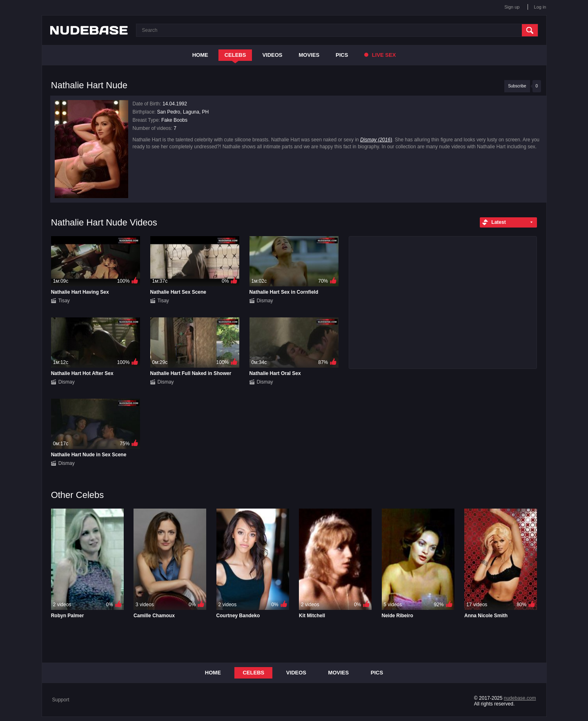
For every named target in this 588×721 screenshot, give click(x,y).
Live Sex (380, 55)
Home (200, 55)
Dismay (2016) (376, 140)
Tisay (64, 301)
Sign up (512, 7)
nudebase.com (520, 698)
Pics (342, 55)
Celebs (235, 55)
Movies (309, 55)
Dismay (265, 301)
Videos (272, 55)
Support (61, 700)
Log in (540, 7)
